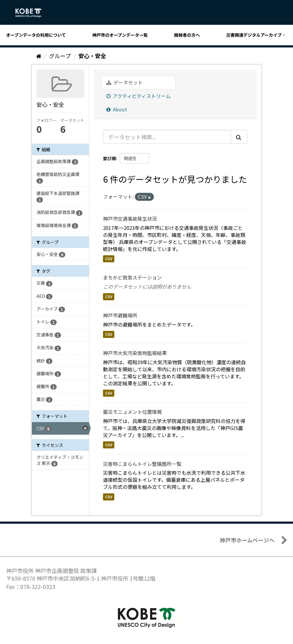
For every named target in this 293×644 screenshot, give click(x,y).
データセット (125, 82)
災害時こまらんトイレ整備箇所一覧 (142, 464)
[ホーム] (39, 56)
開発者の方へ (187, 35)
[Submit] (239, 137)
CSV (109, 259)
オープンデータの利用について (36, 35)
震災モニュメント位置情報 (132, 412)
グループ (60, 56)
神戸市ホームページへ (247, 540)
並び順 (109, 158)
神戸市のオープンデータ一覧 (120, 35)
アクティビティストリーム (139, 96)
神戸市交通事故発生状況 (130, 219)
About (117, 109)
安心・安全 (92, 56)
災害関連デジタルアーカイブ (254, 35)
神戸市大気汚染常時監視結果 (135, 353)
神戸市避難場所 (120, 315)
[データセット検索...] (167, 137)
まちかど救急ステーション (132, 277)
